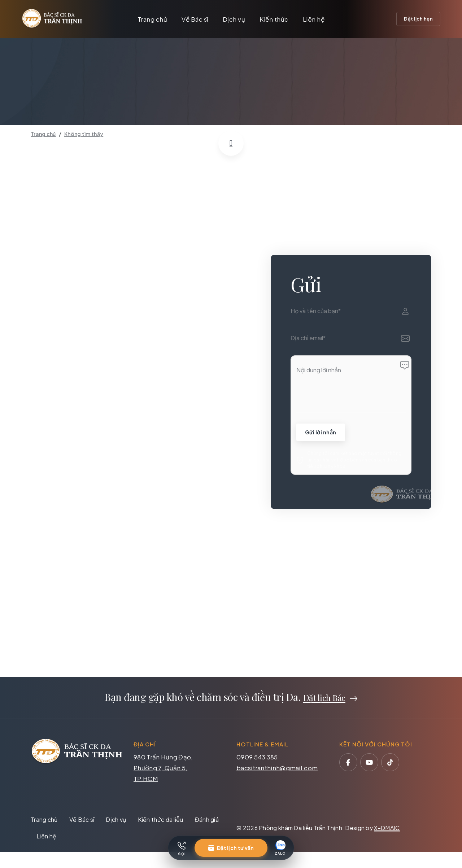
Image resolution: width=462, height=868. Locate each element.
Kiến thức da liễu (161, 821)
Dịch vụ (234, 19)
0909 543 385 (257, 759)
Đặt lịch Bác (324, 699)
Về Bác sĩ (195, 19)
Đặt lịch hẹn (418, 19)
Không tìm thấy (84, 134)
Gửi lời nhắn (322, 433)
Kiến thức (274, 19)
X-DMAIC (387, 830)
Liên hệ (314, 19)
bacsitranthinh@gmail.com (277, 770)
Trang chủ (152, 19)
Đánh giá (207, 821)
